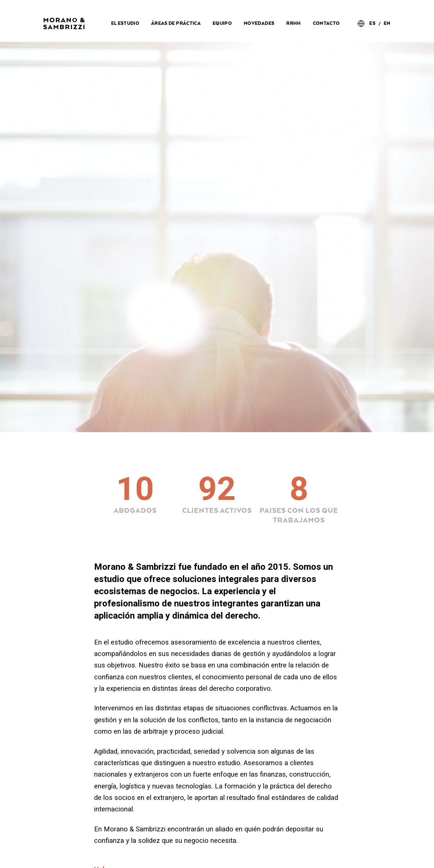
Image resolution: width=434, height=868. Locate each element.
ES (372, 23)
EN (387, 23)
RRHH (293, 23)
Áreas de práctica (176, 23)
